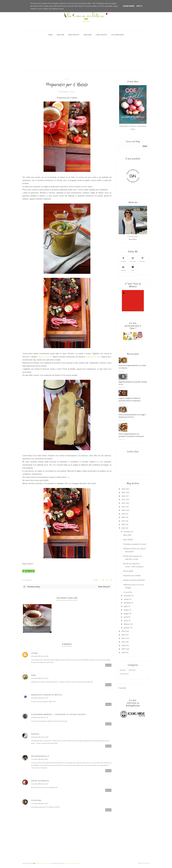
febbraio (127, 624)
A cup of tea (31, 628)
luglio (126, 606)
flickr (133, 268)
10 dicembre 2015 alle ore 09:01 (40, 656)
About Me (60, 35)
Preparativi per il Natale (132, 576)
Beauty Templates (44, 863)
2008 (123, 653)
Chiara (34, 653)
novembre (127, 596)
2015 (123, 528)
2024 (123, 496)
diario (67, 79)
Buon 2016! (127, 535)
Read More (133, 239)
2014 (123, 631)
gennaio (127, 628)
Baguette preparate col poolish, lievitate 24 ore (133, 383)
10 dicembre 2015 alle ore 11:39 (40, 698)
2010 (123, 645)
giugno (126, 610)
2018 (123, 517)
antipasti (123, 670)
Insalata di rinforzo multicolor (134, 580)
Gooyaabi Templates (72, 863)
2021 (123, 507)
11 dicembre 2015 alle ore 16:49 (40, 784)
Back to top (144, 863)
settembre (127, 603)
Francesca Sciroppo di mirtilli (47, 695)
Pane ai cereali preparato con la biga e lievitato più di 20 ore (132, 416)
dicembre (127, 532)
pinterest (142, 259)
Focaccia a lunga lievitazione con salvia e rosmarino (132, 367)
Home (50, 35)
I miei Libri (88, 35)
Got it (139, 6)
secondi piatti (124, 674)
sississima (36, 800)
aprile (126, 617)
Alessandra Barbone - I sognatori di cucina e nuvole (58, 714)
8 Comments (27, 580)
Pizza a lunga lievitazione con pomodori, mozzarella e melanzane (131, 435)
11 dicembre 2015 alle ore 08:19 (40, 759)
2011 (123, 642)
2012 (123, 638)
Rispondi (108, 665)
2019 (123, 514)
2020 (123, 510)
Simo (34, 675)
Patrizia (35, 734)
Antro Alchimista (40, 781)
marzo (126, 621)
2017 (123, 521)
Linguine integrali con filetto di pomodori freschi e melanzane (129, 399)
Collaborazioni (117, 35)
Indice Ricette (74, 35)
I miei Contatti (101, 35)
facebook (123, 259)
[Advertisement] (86, 55)
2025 (123, 492)
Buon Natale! (128, 540)
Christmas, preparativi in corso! (135, 544)
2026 (123, 489)
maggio (126, 613)
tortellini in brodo (44, 357)
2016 (123, 524)
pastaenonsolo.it (40, 756)
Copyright (122, 688)
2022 (123, 503)
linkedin (123, 268)
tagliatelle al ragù (93, 357)
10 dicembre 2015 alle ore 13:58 (40, 737)
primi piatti (132, 670)
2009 (123, 649)
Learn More (129, 6)
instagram (133, 259)
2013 (123, 635)
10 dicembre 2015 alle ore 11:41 (40, 718)
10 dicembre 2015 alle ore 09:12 (40, 678)
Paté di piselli (128, 571)
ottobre (126, 599)
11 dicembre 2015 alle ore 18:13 (40, 804)
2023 (123, 500)
